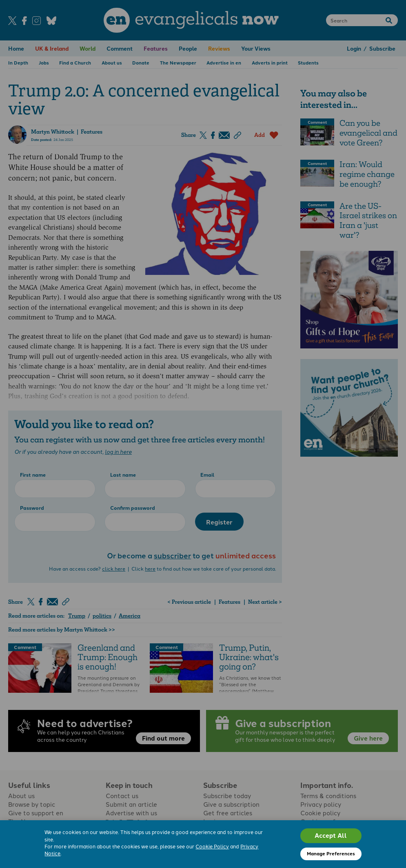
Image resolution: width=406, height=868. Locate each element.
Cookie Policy (212, 846)
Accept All (331, 835)
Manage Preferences (331, 853)
